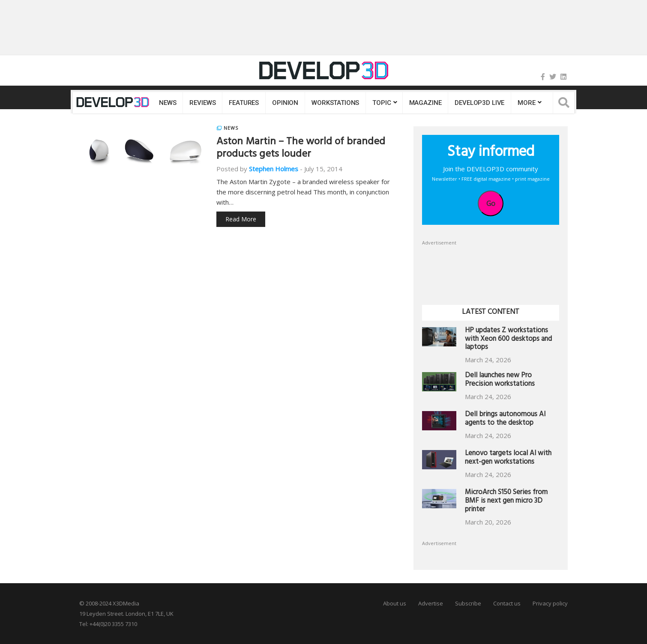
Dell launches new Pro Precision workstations (500, 380)
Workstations (335, 103)
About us (395, 603)
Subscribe (468, 603)
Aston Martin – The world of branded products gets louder (301, 149)
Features (244, 103)
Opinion (285, 103)
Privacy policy (550, 603)
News (168, 103)
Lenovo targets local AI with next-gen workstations (508, 458)
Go (491, 203)
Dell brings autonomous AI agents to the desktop (505, 419)
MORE (526, 103)
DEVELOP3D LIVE (479, 103)
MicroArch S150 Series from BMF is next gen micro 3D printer (506, 502)
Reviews (202, 103)
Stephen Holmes (274, 169)
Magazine (425, 103)
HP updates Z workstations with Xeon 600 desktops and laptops (508, 340)
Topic (382, 103)
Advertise (431, 603)
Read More (241, 219)
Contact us (507, 603)
